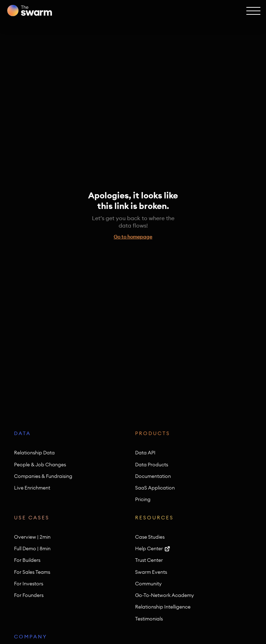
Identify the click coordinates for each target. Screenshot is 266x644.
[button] (253, 11)
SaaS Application (155, 488)
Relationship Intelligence (163, 607)
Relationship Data (34, 453)
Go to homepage (133, 237)
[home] (29, 11)
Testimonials (149, 619)
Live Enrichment (32, 488)
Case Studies (150, 537)
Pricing (143, 500)
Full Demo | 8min (32, 549)
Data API (145, 453)
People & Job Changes (40, 465)
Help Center (149, 549)
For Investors (29, 584)
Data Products (152, 465)
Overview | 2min (32, 537)
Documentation (153, 476)
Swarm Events (151, 572)
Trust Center (149, 560)
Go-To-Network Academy (165, 595)
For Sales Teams (32, 572)
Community (148, 584)
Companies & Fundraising (43, 476)
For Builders (27, 560)
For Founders (29, 595)
